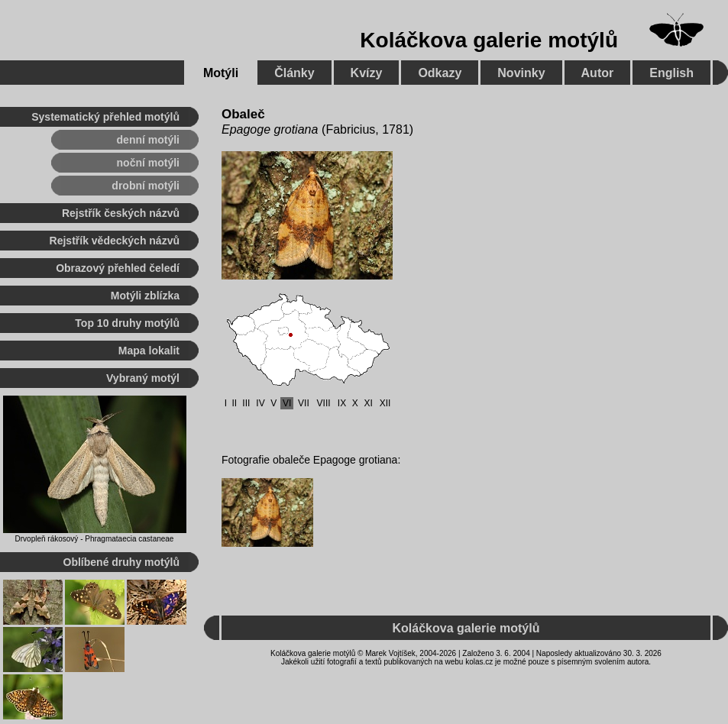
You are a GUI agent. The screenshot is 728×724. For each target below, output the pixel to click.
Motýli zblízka (145, 296)
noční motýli (148, 163)
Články (294, 73)
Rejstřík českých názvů (121, 213)
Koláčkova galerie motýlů (489, 40)
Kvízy (367, 73)
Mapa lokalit (149, 351)
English (671, 73)
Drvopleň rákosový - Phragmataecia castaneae (95, 539)
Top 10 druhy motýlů (127, 323)
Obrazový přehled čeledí (118, 268)
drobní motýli (146, 186)
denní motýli (148, 140)
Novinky (521, 73)
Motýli (221, 73)
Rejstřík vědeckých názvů (115, 241)
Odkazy (440, 73)
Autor (598, 73)
